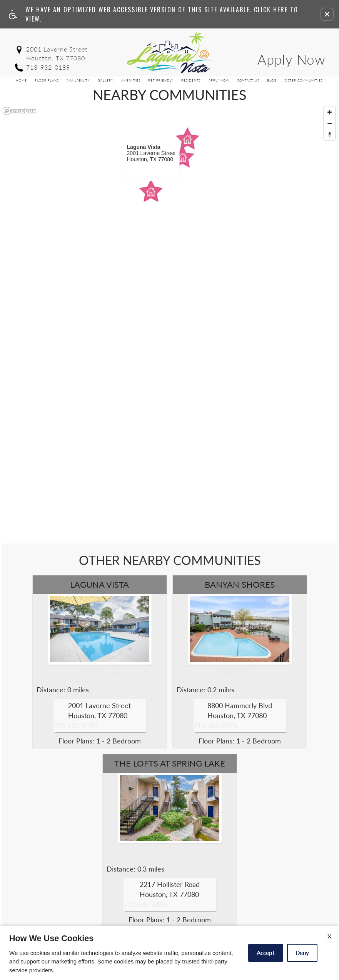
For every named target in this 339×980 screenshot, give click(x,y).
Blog (272, 80)
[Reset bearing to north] (330, 134)
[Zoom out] (330, 123)
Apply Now (291, 59)
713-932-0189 (48, 67)
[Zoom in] (330, 112)
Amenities (131, 80)
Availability (78, 80)
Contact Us (248, 80)
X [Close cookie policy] (329, 936)
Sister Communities (304, 80)
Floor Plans (47, 80)
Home (22, 80)
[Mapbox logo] (19, 111)
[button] (327, 14)
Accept (266, 953)
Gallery (106, 80)
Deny (302, 953)
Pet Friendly (161, 80)
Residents (191, 80)
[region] (169, 323)
